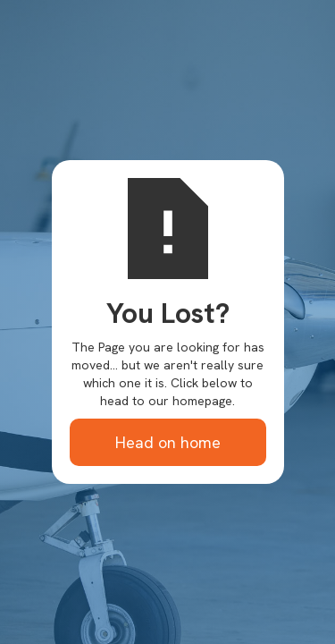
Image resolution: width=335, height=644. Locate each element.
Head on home (168, 442)
